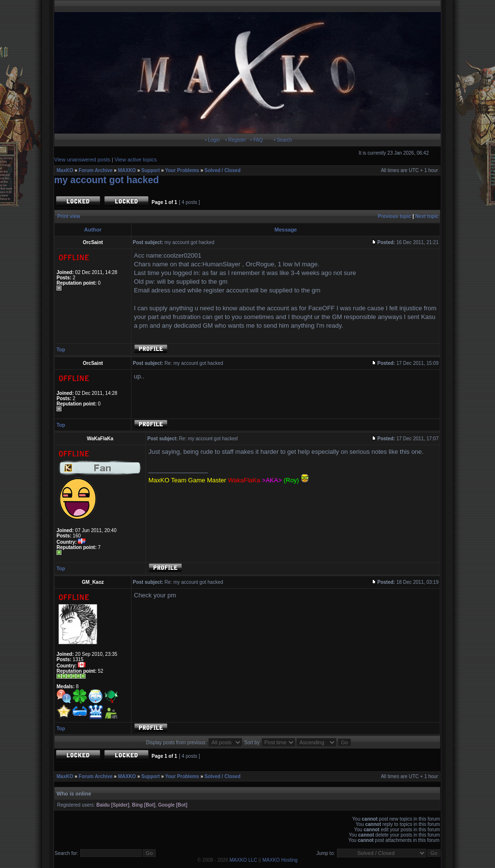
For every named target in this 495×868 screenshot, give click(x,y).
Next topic (427, 216)
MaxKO (65, 170)
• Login (212, 140)
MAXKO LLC (243, 860)
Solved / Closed (222, 170)
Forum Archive (96, 170)
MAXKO (127, 170)
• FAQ (257, 140)
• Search (283, 140)
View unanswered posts (82, 159)
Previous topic (395, 216)
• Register (236, 140)
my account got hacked (107, 180)
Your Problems (182, 170)
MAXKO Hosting (280, 860)
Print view (69, 216)
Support (150, 170)
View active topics (136, 159)
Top (61, 350)
